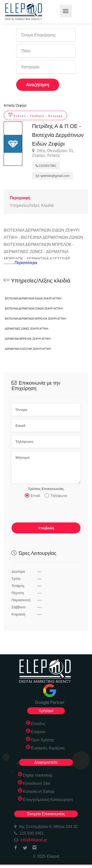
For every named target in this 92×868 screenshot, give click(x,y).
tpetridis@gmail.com (53, 176)
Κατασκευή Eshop (39, 791)
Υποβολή (46, 528)
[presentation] (49, 512)
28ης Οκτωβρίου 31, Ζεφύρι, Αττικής (53, 153)
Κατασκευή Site (37, 783)
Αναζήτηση (38, 85)
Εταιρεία (38, 732)
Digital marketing (38, 775)
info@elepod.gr (34, 840)
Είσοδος (38, 724)
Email (32, 495)
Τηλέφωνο (56, 495)
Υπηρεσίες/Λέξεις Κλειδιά (32, 205)
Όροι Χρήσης (43, 740)
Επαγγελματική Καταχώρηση (48, 800)
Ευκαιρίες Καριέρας (48, 748)
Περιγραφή (20, 198)
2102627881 (46, 166)
